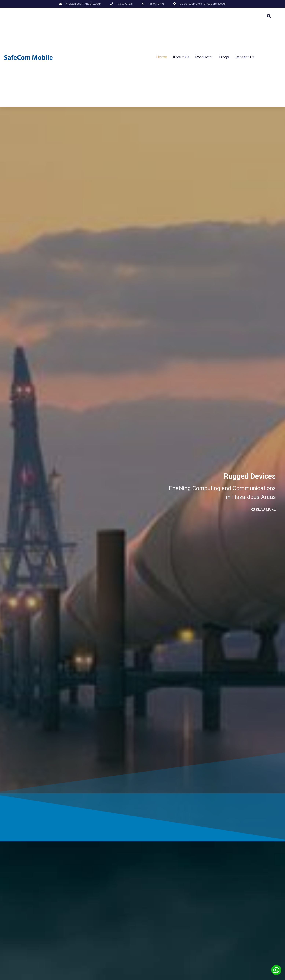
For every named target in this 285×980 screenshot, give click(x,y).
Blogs (224, 57)
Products (204, 57)
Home (162, 57)
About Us (181, 57)
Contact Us (245, 57)
